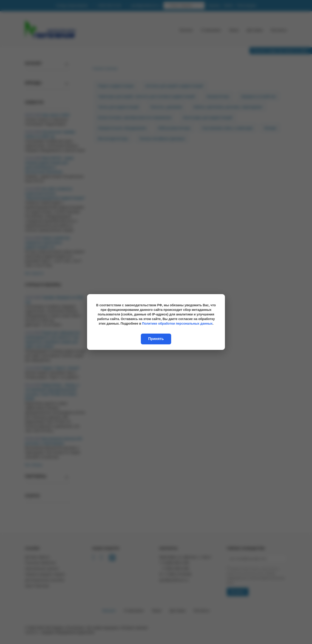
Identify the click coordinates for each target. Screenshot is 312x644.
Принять (156, 339)
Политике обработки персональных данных (177, 323)
